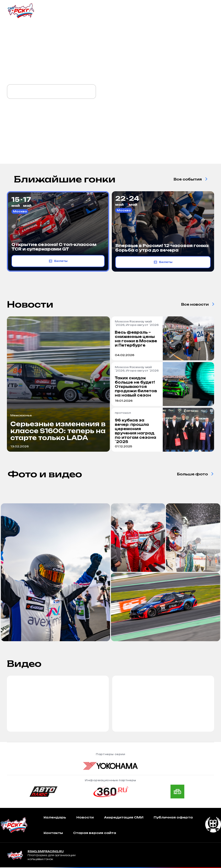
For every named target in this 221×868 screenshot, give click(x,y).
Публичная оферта (173, 817)
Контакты (53, 833)
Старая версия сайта (95, 833)
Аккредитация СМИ (124, 817)
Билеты (58, 261)
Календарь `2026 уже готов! (51, 92)
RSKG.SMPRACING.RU (46, 851)
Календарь (55, 817)
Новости (85, 817)
